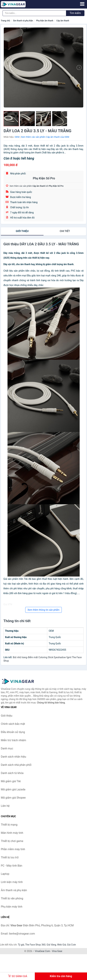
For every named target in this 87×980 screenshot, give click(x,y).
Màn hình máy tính (12, 833)
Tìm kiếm (75, 13)
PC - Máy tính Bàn (12, 866)
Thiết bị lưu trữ (10, 857)
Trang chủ (5, 21)
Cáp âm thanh (63, 21)
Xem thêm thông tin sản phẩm (43, 610)
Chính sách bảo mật (13, 724)
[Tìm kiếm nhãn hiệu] (34, 13)
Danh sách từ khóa (12, 773)
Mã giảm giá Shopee (13, 798)
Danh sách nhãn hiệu (13, 757)
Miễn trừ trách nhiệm (13, 740)
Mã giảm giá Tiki (11, 781)
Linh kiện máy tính (12, 882)
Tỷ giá (21, 945)
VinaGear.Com (42, 951)
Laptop (5, 874)
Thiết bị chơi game (12, 841)
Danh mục (7, 748)
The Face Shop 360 (35, 945)
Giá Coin (71, 945)
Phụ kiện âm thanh (45, 21)
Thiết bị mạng (9, 825)
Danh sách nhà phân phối (16, 765)
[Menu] (82, 4)
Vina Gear (57, 951)
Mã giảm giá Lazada (13, 789)
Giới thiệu (22, 231)
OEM (17, 137)
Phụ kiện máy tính (12, 907)
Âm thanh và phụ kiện (23, 21)
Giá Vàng (51, 945)
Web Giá (62, 945)
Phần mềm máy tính (13, 849)
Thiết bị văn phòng (12, 898)
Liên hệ (5, 806)
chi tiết (65, 231)
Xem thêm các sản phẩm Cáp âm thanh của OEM (45, 137)
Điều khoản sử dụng (13, 732)
